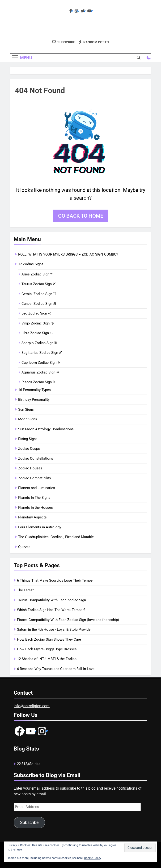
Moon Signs (28, 419)
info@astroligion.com (32, 706)
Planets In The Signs (34, 498)
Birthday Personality (34, 400)
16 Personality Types (34, 390)
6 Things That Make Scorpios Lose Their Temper (55, 580)
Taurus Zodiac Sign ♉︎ (39, 284)
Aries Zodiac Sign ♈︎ (37, 274)
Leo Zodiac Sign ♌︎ (36, 313)
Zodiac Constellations (36, 459)
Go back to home (81, 216)
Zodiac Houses (30, 468)
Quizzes (24, 547)
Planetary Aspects (32, 517)
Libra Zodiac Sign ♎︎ (37, 333)
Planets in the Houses (36, 508)
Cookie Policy (93, 858)
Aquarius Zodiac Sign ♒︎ (40, 372)
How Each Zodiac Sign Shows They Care (49, 639)
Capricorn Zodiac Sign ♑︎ (41, 363)
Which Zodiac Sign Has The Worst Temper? (51, 610)
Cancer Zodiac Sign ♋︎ (39, 304)
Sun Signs (26, 409)
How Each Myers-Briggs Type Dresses (47, 649)
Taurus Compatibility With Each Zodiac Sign (51, 600)
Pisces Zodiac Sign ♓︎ (39, 382)
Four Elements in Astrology (40, 527)
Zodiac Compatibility (35, 478)
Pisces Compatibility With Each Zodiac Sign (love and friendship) (68, 620)
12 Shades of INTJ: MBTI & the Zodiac (47, 659)
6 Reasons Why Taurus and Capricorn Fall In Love (56, 669)
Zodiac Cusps (29, 449)
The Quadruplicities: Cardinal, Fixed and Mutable (56, 537)
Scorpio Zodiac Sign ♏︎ (39, 343)
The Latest (25, 590)
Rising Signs (28, 439)
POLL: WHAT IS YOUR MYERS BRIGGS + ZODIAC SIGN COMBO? (68, 254)
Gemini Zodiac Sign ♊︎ (39, 294)
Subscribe (29, 822)
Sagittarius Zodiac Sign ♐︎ (42, 353)
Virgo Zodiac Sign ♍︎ (38, 323)
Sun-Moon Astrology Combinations (46, 429)
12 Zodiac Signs (31, 264)
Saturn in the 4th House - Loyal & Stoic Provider (54, 630)
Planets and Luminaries (37, 488)
